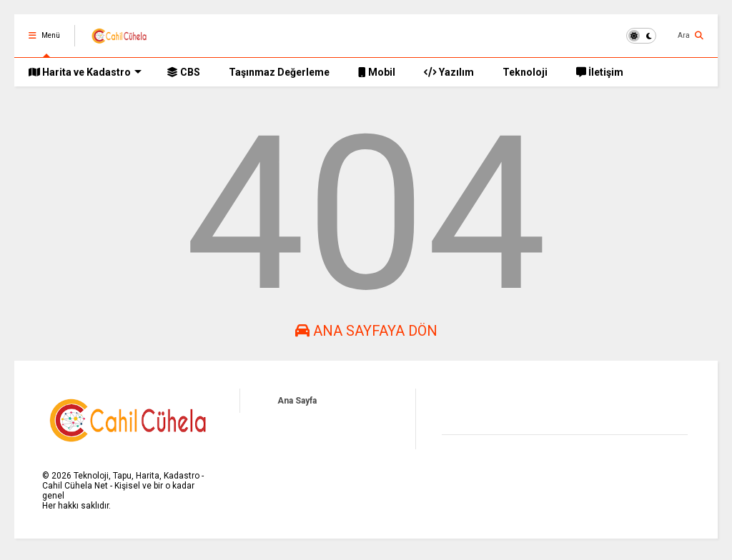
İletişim (600, 72)
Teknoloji (525, 72)
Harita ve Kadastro (85, 72)
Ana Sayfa (297, 401)
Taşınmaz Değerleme (279, 72)
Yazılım (449, 72)
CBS (183, 72)
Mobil (377, 72)
